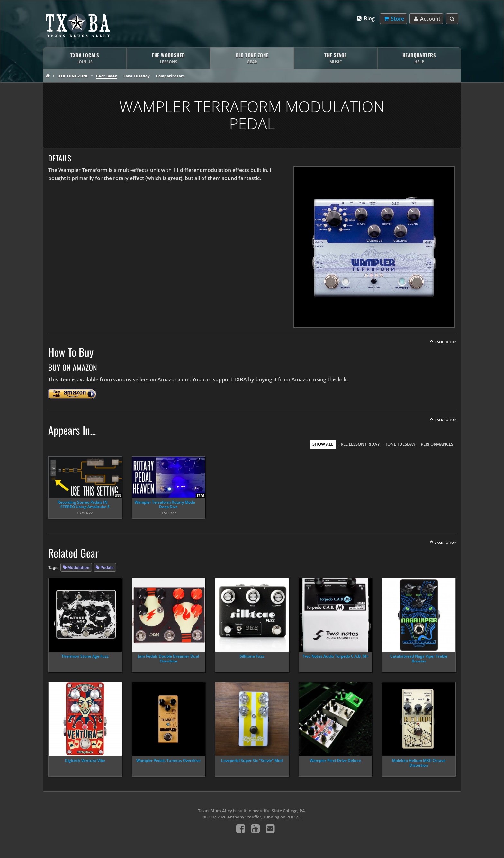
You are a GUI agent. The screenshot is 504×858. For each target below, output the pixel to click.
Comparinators (170, 76)
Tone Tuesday (136, 76)
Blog (366, 18)
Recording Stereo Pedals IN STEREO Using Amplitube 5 (84, 504)
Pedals (107, 567)
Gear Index (107, 76)
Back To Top (445, 342)
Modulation (78, 567)
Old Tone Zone (73, 76)
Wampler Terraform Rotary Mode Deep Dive (165, 504)
